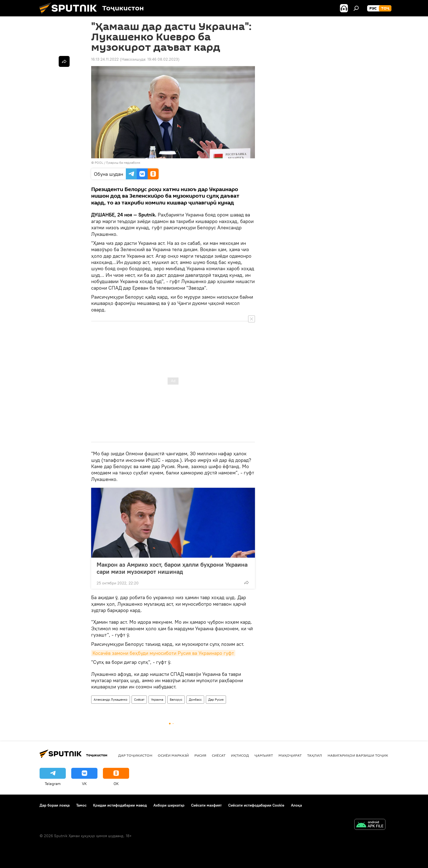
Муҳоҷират (290, 755)
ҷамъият (264, 755)
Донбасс (195, 699)
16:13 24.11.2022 (105, 59)
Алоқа (296, 805)
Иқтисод (240, 755)
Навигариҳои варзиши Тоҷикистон (364, 755)
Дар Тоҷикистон (135, 755)
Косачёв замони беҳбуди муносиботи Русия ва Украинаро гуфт (163, 653)
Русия (200, 755)
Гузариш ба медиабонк (123, 163)
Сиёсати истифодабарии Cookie (256, 805)
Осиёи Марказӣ (173, 755)
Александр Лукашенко (111, 699)
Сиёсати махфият (206, 805)
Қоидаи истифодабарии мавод (120, 805)
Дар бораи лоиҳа (55, 805)
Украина (157, 699)
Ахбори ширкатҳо (169, 805)
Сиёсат (139, 699)
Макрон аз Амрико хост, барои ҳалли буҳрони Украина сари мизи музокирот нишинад (172, 568)
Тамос (81, 805)
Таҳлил (315, 755)
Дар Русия (216, 699)
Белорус (176, 699)
